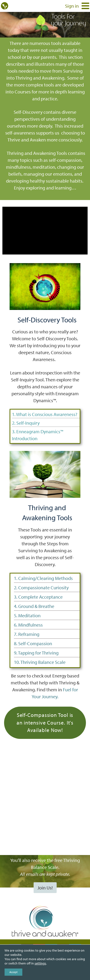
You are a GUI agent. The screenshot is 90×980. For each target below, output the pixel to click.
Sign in (72, 6)
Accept (13, 972)
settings (40, 963)
